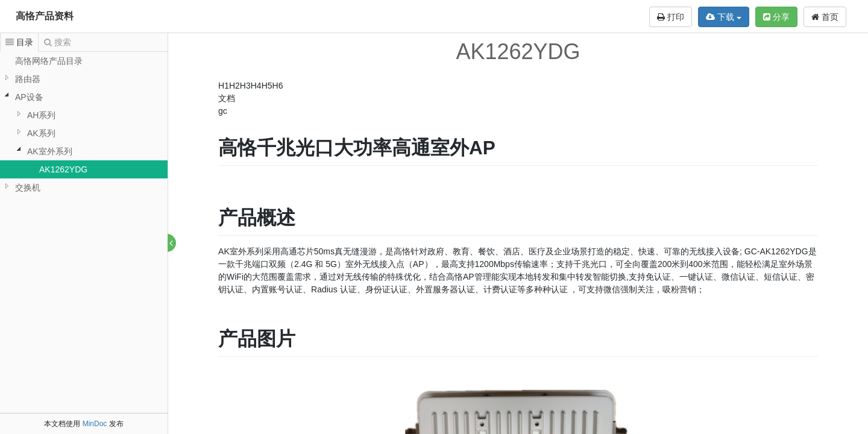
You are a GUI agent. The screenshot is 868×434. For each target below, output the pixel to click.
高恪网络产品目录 (49, 61)
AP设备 (29, 97)
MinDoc (95, 424)
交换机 (28, 187)
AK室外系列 (50, 151)
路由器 (28, 79)
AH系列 (41, 115)
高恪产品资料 (45, 16)
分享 (776, 17)
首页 (825, 17)
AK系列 (41, 133)
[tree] (84, 124)
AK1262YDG (63, 169)
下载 (724, 17)
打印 (671, 17)
